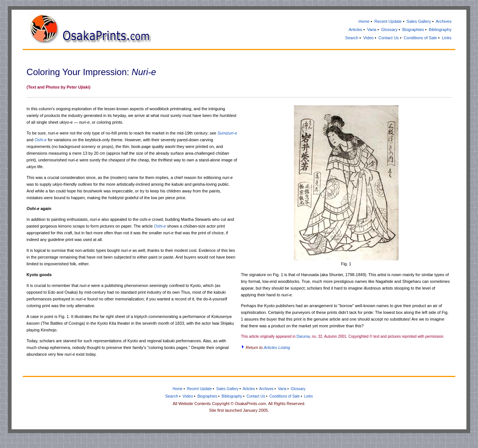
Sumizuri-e (227, 133)
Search (352, 38)
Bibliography (440, 30)
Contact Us (388, 38)
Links (447, 38)
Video (368, 38)
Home (364, 21)
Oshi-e (41, 140)
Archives (444, 21)
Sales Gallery (419, 21)
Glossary (389, 30)
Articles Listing (277, 347)
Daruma (303, 336)
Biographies (413, 30)
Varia (372, 30)
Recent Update (388, 21)
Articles (356, 30)
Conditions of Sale (420, 38)
